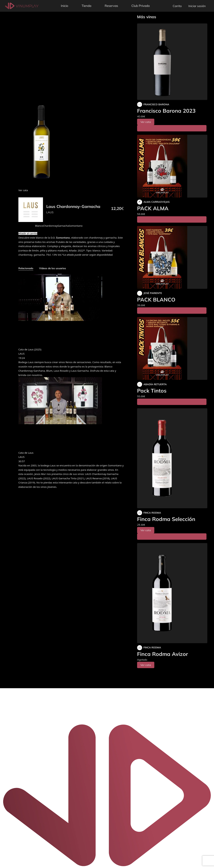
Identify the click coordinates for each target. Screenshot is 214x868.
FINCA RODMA (152, 513)
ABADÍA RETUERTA (155, 384)
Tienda (86, 6)
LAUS (50, 212)
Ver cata (146, 122)
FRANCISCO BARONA (156, 104)
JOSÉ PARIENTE (153, 293)
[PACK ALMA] (172, 166)
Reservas (111, 6)
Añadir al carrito (28, 233)
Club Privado (141, 6)
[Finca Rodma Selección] (172, 458)
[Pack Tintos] (172, 348)
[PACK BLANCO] (172, 257)
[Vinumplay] (22, 6)
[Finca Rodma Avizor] (172, 593)
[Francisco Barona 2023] (172, 62)
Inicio (65, 6)
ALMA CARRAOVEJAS (156, 202)
